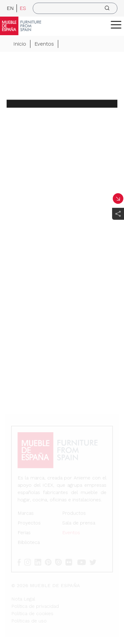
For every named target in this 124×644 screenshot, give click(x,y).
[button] (116, 25)
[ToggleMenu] (116, 25)
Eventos (44, 44)
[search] (75, 8)
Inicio (20, 44)
